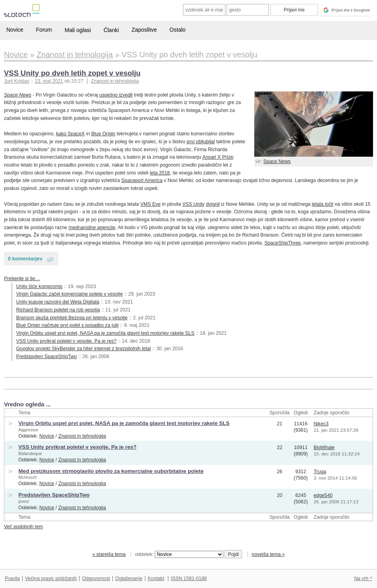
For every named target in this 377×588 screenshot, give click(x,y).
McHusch (28, 477)
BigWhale (324, 448)
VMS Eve (150, 204)
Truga (320, 472)
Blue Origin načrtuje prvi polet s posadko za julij (68, 325)
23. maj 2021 (49, 81)
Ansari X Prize (218, 157)
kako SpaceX (70, 134)
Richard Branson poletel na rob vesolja (58, 310)
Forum (44, 30)
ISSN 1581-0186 (189, 579)
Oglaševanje (129, 579)
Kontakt (156, 579)
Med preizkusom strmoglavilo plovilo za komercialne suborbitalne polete (111, 471)
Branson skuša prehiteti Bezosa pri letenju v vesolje (72, 318)
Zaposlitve (144, 30)
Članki (111, 30)
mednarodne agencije (92, 228)
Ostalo (177, 30)
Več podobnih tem (24, 527)
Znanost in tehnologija (115, 81)
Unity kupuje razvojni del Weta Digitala (58, 302)
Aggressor (29, 430)
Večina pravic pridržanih (51, 579)
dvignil (213, 204)
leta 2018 (160, 173)
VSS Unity (193, 204)
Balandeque (30, 453)
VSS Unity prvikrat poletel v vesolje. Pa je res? (66, 341)
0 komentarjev (25, 259)
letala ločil (323, 204)
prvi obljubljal (201, 142)
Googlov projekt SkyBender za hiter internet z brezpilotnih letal (84, 349)
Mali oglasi (78, 30)
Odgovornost (96, 579)
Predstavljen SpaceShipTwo (47, 357)
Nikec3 (321, 424)
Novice (15, 30)
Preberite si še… (22, 279)
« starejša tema (109, 554)
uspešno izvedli (116, 95)
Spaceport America (142, 180)
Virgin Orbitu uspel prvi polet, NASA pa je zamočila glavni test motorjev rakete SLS (105, 333)
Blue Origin (103, 134)
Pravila (12, 579)
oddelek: (179, 554)
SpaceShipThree (283, 243)
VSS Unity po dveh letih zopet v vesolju (72, 73)
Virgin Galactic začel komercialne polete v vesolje (69, 294)
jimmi (24, 501)
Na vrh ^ (363, 579)
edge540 (323, 495)
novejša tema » (268, 554)
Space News (277, 161)
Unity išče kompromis (39, 286)
